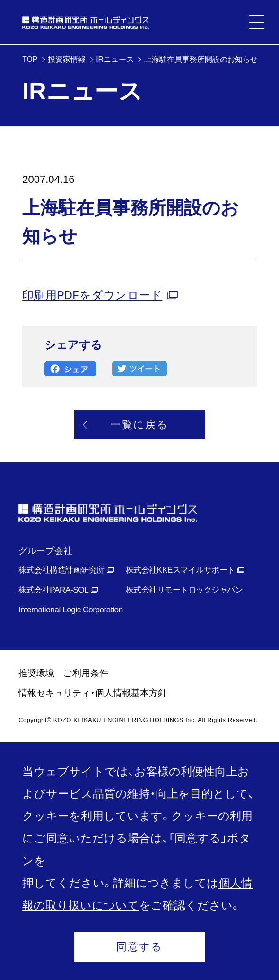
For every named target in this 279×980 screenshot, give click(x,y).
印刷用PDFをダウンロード (92, 295)
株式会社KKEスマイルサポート (180, 570)
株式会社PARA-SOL (53, 590)
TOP (30, 59)
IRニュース (115, 59)
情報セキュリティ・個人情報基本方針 (93, 693)
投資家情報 (67, 59)
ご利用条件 (86, 673)
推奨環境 (36, 673)
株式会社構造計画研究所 (61, 570)
